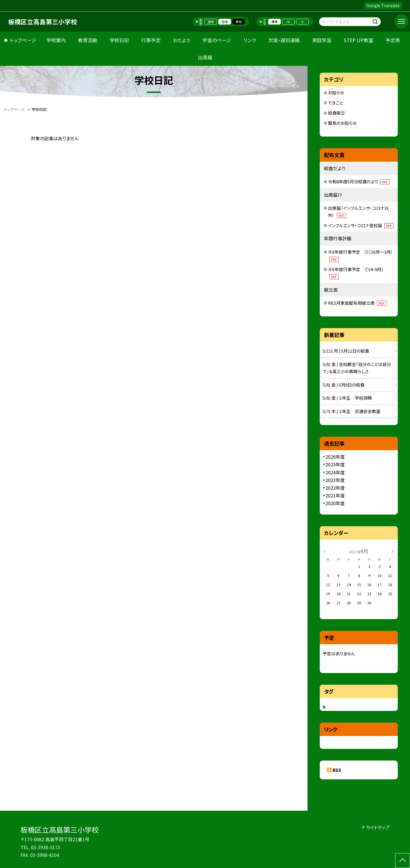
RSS (337, 770)
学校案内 (56, 40)
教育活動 (88, 40)
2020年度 (335, 503)
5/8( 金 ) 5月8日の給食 (344, 385)
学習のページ (217, 40)
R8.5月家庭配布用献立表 (357, 303)
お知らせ (336, 93)
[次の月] (393, 551)
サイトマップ (378, 827)
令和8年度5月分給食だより (359, 181)
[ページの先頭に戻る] (403, 861)
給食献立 (337, 113)
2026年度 (335, 457)
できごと (336, 103)
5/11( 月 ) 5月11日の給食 (346, 351)
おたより (182, 40)
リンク (250, 40)
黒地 (239, 22)
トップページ (23, 40)
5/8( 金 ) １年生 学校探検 (347, 398)
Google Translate (383, 5)
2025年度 (335, 464)
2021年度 (335, 495)
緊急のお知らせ (342, 123)
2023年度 (335, 480)
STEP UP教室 (358, 40)
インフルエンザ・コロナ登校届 (361, 225)
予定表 (393, 40)
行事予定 (151, 40)
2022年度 (335, 488)
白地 (225, 22)
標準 (274, 22)
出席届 (205, 57)
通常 (211, 22)
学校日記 (119, 40)
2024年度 (335, 472)
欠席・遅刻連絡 (284, 40)
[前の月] (325, 551)
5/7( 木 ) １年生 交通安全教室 (351, 411)
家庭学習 (322, 40)
